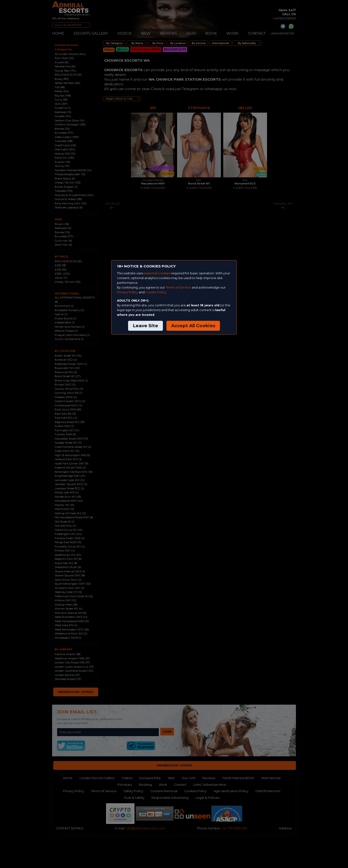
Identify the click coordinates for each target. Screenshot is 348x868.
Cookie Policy (156, 292)
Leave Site (145, 326)
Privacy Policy (127, 292)
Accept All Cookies (193, 326)
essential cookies (157, 273)
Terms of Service (178, 287)
